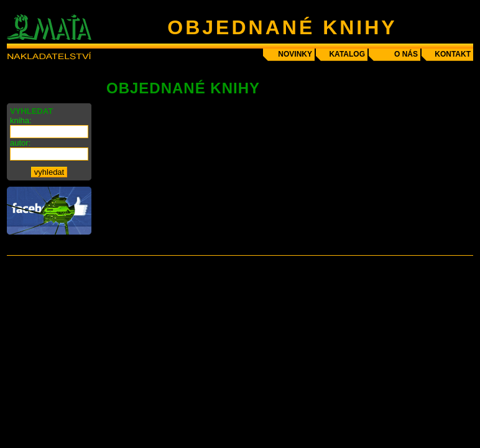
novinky (295, 54)
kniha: (21, 120)
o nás (406, 54)
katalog (347, 54)
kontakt (453, 54)
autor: (20, 143)
